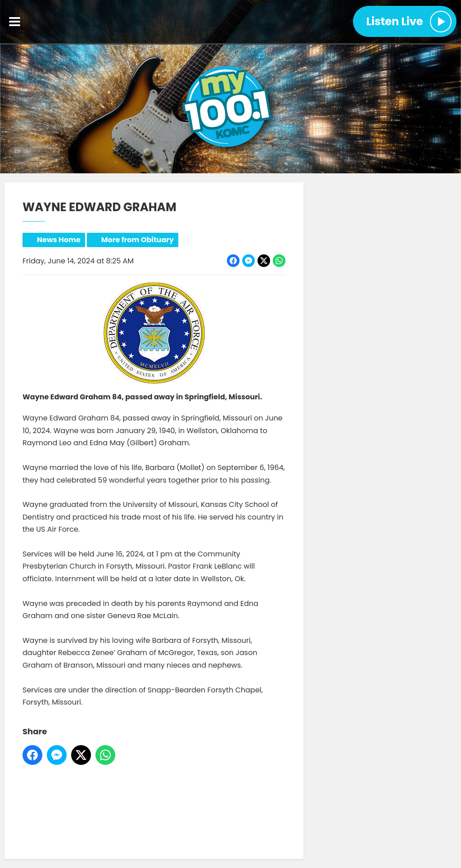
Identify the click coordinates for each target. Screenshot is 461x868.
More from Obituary (138, 240)
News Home (59, 240)
